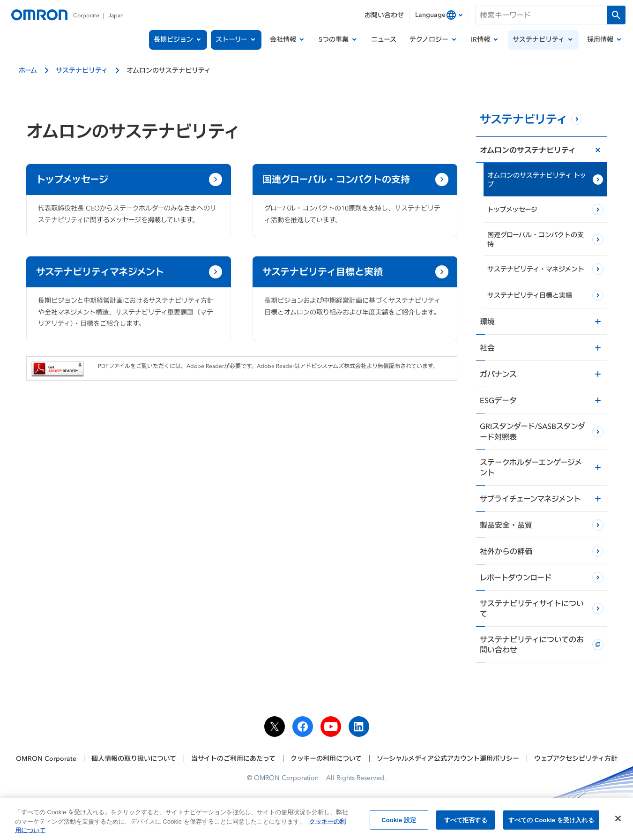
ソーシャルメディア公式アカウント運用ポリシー (448, 758)
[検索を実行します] (616, 15)
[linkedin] (359, 727)
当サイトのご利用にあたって (233, 758)
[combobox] (439, 15)
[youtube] (331, 727)
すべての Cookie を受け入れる (551, 822)
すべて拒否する (466, 822)
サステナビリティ (82, 70)
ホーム (28, 70)
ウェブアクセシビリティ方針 (576, 758)
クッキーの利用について (326, 758)
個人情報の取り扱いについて (134, 758)
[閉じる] (618, 820)
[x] (275, 727)
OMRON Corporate (46, 758)
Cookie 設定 (399, 822)
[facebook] (303, 727)
